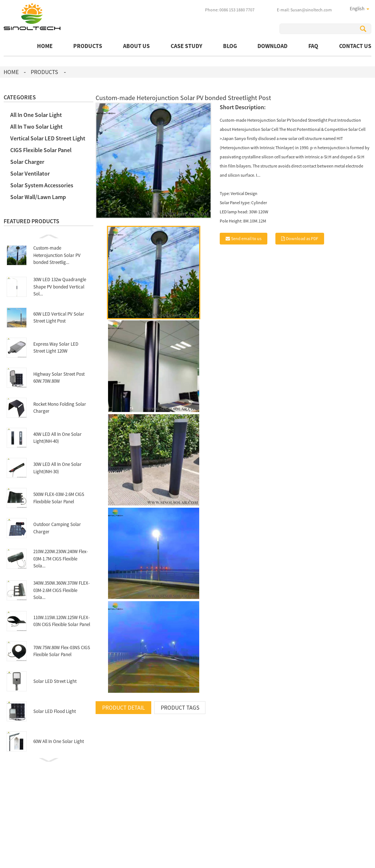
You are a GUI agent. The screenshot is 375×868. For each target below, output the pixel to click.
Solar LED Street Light (55, 681)
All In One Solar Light (36, 115)
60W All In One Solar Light (59, 741)
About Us (136, 46)
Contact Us (355, 46)
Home (45, 46)
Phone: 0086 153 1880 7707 (230, 10)
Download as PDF (302, 238)
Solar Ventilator (30, 173)
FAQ (313, 46)
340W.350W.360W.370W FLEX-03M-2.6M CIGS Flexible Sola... (62, 590)
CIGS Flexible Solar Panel (41, 150)
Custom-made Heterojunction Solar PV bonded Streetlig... (57, 255)
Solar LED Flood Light (55, 711)
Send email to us (246, 238)
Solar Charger (27, 162)
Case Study (186, 46)
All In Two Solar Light (36, 126)
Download (272, 46)
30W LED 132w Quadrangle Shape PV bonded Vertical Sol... (60, 287)
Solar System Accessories (42, 185)
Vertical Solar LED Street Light (48, 138)
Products (88, 46)
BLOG (230, 46)
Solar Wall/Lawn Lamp (38, 197)
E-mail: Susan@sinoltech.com (304, 10)
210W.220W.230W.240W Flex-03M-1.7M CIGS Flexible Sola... (61, 559)
